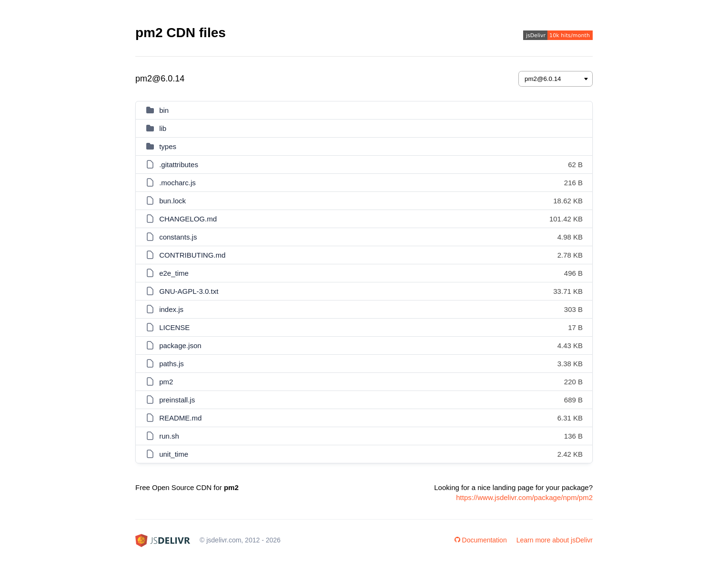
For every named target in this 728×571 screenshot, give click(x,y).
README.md (180, 418)
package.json (180, 346)
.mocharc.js (177, 183)
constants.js (178, 237)
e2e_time (174, 273)
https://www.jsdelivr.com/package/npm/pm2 (524, 497)
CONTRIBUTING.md (192, 255)
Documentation (481, 540)
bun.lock (172, 201)
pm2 (166, 382)
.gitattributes (179, 165)
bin (164, 110)
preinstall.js (177, 400)
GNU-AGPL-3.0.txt (189, 291)
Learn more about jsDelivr (555, 540)
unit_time (174, 454)
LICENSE (174, 327)
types (168, 146)
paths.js (172, 364)
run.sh (169, 436)
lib (163, 128)
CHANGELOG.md (188, 219)
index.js (171, 309)
